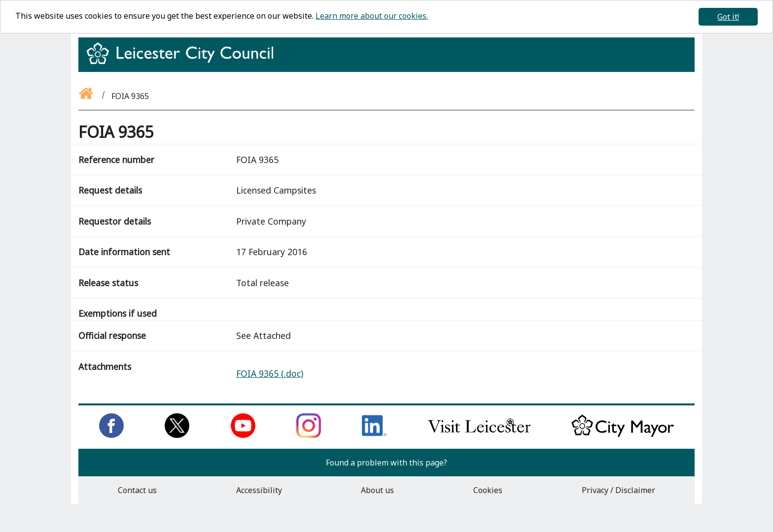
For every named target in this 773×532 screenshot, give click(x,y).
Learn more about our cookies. (372, 16)
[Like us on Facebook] (111, 435)
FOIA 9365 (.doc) (270, 373)
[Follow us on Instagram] (309, 435)
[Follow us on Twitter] (177, 435)
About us (377, 490)
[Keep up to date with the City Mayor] (623, 435)
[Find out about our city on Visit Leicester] (479, 435)
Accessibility (259, 490)
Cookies (488, 490)
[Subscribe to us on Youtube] (243, 435)
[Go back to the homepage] (87, 96)
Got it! (728, 17)
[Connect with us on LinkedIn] (374, 435)
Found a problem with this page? (386, 463)
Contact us (137, 490)
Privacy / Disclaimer (618, 490)
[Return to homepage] (184, 62)
